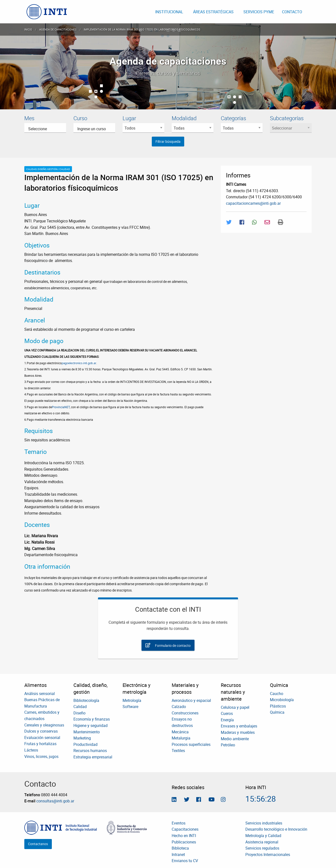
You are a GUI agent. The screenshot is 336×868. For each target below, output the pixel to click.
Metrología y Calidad (263, 836)
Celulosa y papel (235, 707)
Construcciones (185, 713)
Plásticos (278, 706)
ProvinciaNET (61, 407)
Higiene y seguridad (91, 725)
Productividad (85, 744)
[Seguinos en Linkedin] (174, 800)
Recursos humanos (90, 751)
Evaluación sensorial (42, 738)
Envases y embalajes (239, 726)
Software (130, 707)
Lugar (129, 118)
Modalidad (184, 118)
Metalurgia (181, 738)
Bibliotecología (86, 700)
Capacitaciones (185, 829)
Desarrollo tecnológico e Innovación (276, 829)
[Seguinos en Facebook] (199, 800)
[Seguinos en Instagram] (223, 800)
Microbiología (282, 700)
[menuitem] (47, 12)
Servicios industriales (264, 823)
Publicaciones (184, 842)
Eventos (179, 823)
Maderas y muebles (238, 732)
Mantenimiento (87, 732)
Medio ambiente (235, 739)
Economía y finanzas (92, 719)
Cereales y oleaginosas (44, 725)
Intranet (178, 854)
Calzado (179, 707)
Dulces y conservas (41, 731)
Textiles (178, 751)
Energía (227, 720)
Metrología (132, 700)
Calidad (80, 707)
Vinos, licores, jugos (41, 756)
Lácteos (31, 750)
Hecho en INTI (184, 836)
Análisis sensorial (40, 694)
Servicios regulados (262, 848)
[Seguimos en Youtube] (212, 800)
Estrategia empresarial (93, 757)
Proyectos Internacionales (268, 854)
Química (277, 712)
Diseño (79, 713)
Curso (80, 118)
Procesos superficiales (191, 744)
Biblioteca (180, 848)
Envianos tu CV (185, 861)
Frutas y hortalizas (40, 744)
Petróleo (228, 745)
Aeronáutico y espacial (191, 700)
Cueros (227, 713)
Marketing (82, 738)
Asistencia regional (262, 842)
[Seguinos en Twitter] (187, 800)
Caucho (277, 694)
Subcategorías (287, 118)
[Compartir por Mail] (267, 222)
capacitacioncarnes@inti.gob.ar (253, 203)
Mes (29, 118)
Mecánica (180, 732)
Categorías (233, 118)
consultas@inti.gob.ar (55, 801)
